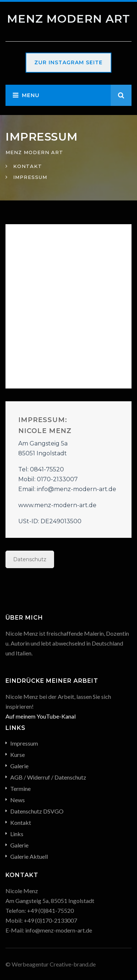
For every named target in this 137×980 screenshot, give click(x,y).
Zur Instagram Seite (68, 62)
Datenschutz (30, 559)
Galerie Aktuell (29, 856)
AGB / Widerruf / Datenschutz (48, 777)
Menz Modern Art (68, 19)
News (18, 800)
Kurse (18, 755)
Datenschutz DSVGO (37, 811)
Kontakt (21, 822)
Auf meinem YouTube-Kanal (41, 716)
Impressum (24, 743)
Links (17, 834)
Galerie (19, 766)
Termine (20, 788)
